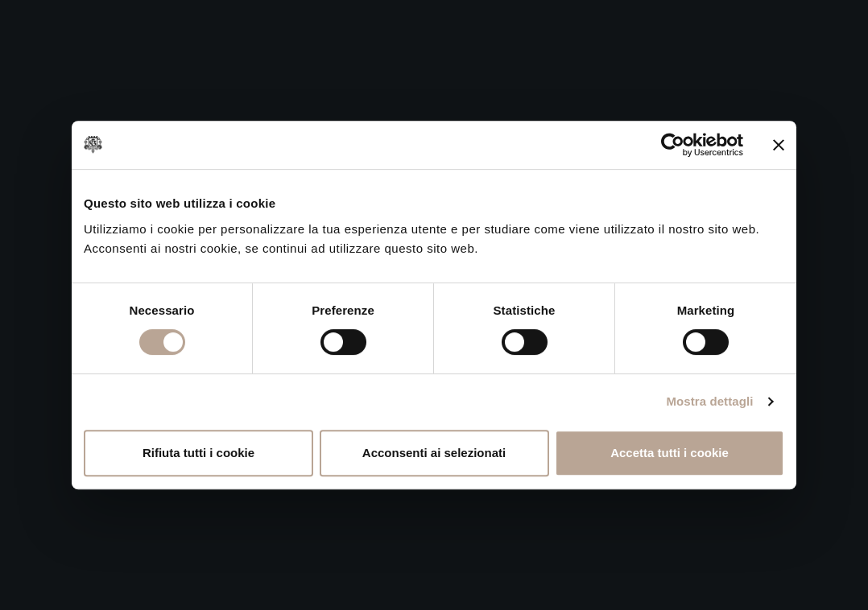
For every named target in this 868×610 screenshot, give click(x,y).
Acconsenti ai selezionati (434, 453)
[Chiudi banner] (779, 145)
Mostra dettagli (709, 401)
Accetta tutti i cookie (670, 453)
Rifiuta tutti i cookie (198, 453)
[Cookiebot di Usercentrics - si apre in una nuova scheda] (673, 145)
